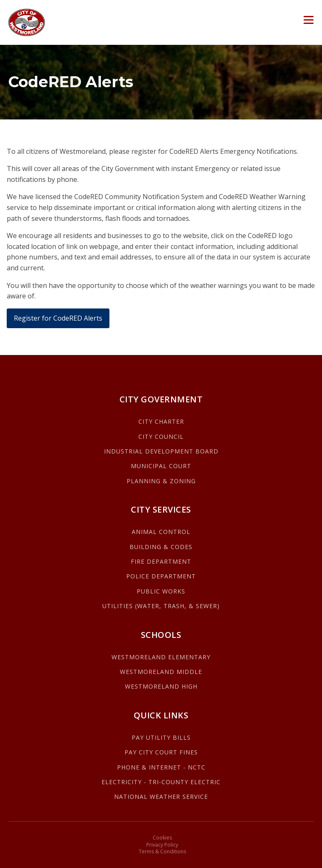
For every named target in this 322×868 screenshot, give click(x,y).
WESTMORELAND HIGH (161, 686)
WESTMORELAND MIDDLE (161, 672)
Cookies (162, 838)
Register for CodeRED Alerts (58, 318)
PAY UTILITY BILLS (161, 737)
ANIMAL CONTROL (161, 532)
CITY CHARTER (161, 421)
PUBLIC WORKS (161, 591)
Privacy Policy (162, 845)
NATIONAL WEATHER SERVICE (161, 797)
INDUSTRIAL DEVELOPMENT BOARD (161, 451)
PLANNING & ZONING (161, 481)
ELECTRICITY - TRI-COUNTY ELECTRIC (161, 782)
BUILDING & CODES (161, 547)
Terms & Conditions (162, 852)
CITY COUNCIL (161, 437)
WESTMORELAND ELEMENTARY (161, 657)
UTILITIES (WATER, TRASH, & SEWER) (161, 606)
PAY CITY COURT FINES (161, 752)
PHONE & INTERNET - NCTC (161, 767)
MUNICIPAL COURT (161, 466)
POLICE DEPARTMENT (161, 576)
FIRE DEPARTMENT (161, 561)
